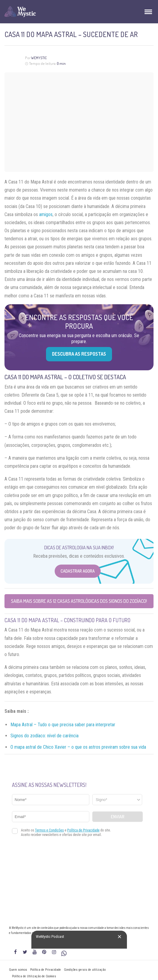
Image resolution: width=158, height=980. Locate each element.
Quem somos (18, 970)
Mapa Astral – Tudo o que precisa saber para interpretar (63, 725)
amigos (46, 214)
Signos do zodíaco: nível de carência (45, 736)
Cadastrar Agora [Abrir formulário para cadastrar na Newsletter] (78, 571)
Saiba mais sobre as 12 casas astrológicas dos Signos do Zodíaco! (79, 601)
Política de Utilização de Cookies (34, 976)
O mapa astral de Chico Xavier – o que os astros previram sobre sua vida (78, 747)
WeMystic (39, 58)
